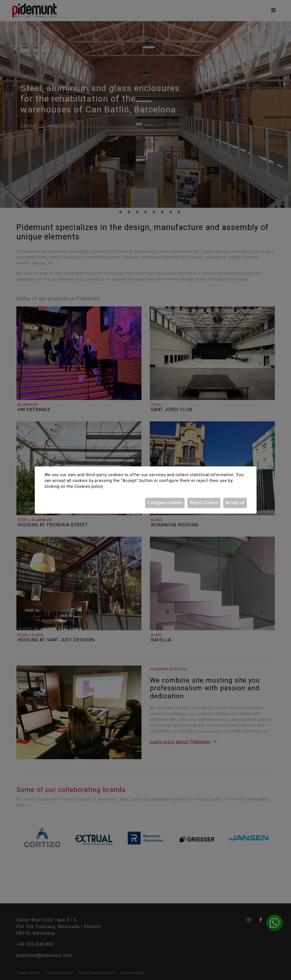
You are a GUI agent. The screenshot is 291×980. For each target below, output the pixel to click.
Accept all (235, 503)
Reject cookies (204, 503)
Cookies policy (89, 487)
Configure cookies (165, 503)
